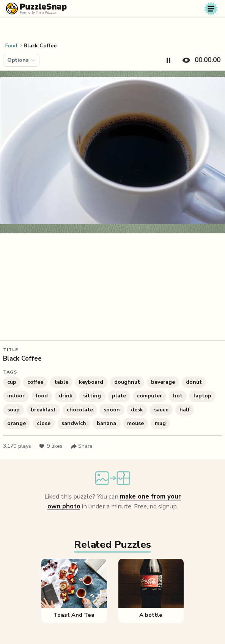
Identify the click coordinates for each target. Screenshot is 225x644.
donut (194, 382)
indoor (16, 396)
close (44, 423)
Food (11, 46)
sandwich (74, 423)
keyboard (91, 382)
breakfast (43, 410)
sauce (161, 410)
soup (13, 410)
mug (160, 423)
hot (178, 396)
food (42, 396)
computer (149, 396)
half (185, 410)
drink (66, 396)
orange (17, 423)
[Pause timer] (168, 60)
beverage (163, 382)
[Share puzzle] (82, 446)
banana (106, 423)
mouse (135, 423)
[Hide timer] (200, 60)
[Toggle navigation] (211, 9)
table (61, 382)
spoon (112, 410)
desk (137, 410)
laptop (202, 396)
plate (119, 396)
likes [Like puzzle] (51, 446)
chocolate (80, 410)
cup (12, 382)
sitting (92, 396)
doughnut (127, 382)
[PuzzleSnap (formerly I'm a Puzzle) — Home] (36, 9)
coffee (35, 382)
